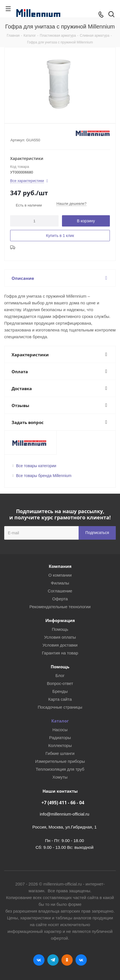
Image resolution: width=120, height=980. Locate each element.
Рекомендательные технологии (60, 607)
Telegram (53, 960)
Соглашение (60, 591)
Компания (60, 566)
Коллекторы (60, 745)
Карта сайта (60, 699)
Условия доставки (60, 645)
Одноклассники (67, 960)
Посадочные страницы (60, 707)
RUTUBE (81, 960)
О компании (60, 575)
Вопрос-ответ (60, 683)
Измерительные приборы (60, 761)
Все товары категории (36, 466)
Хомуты (60, 777)
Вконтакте (39, 960)
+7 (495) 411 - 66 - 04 (63, 803)
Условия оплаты (60, 637)
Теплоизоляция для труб (60, 769)
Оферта (60, 599)
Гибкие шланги (60, 753)
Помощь (60, 629)
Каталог (60, 721)
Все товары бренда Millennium (44, 476)
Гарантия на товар (60, 653)
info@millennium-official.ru (65, 814)
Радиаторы (60, 738)
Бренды (60, 691)
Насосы (60, 730)
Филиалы (60, 583)
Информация (60, 620)
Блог (60, 675)
